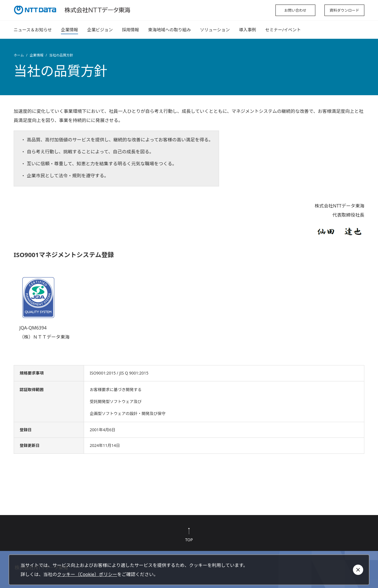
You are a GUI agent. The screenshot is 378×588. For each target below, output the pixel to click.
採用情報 (130, 30)
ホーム (19, 55)
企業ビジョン (100, 30)
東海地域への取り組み (169, 30)
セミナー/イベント (283, 30)
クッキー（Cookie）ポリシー (87, 574)
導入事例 (248, 30)
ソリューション (215, 30)
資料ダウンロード (344, 10)
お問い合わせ (295, 10)
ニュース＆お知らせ (33, 30)
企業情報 (70, 30)
